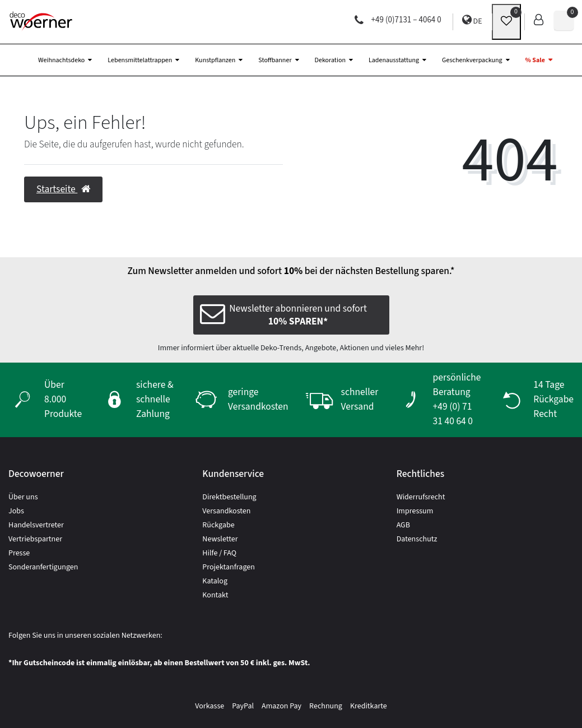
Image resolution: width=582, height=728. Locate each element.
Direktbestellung (229, 497)
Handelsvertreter (36, 525)
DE (472, 20)
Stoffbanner (275, 60)
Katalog (215, 581)
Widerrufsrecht (421, 497)
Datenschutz (417, 539)
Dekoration (330, 60)
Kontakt (215, 595)
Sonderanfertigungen (43, 567)
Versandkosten (226, 511)
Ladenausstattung (394, 60)
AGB (403, 525)
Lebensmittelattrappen (140, 60)
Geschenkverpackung (472, 60)
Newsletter (220, 539)
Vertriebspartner (35, 539)
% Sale (535, 60)
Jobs (16, 511)
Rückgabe (218, 525)
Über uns (23, 497)
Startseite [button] (63, 189)
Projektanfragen (229, 567)
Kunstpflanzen (215, 60)
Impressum (415, 511)
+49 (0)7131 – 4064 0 (398, 20)
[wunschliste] (506, 22)
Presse (19, 553)
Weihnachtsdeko (61, 60)
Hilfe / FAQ (219, 553)
